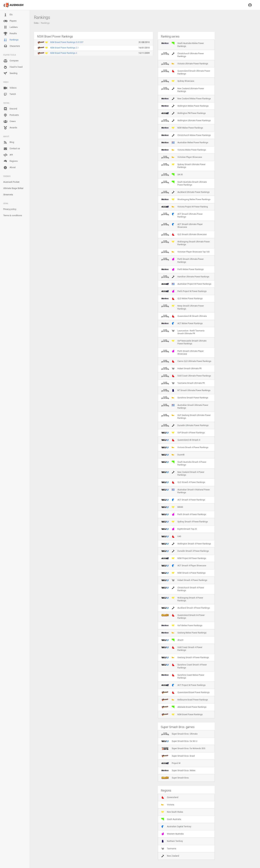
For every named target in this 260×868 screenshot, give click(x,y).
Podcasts (11, 115)
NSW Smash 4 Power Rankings (183, 573)
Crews (9, 122)
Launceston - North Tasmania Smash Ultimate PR (183, 332)
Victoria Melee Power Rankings (184, 150)
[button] (250, 5)
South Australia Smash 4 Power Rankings (184, 463)
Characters (12, 46)
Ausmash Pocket (11, 182)
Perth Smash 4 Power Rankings (184, 514)
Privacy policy (10, 209)
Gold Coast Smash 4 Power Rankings (182, 649)
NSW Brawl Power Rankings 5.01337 (67, 42)
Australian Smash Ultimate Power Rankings (185, 406)
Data (36, 23)
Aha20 (172, 640)
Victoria (168, 805)
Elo (8, 15)
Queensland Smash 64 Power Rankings (183, 617)
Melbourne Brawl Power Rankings (185, 700)
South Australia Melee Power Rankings (183, 45)
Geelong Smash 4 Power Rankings (185, 657)
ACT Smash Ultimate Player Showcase (182, 226)
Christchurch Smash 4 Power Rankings (183, 589)
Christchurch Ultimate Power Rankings (183, 55)
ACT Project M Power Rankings (183, 685)
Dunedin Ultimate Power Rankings (185, 425)
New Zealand (170, 856)
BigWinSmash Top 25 (179, 529)
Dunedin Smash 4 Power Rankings (185, 551)
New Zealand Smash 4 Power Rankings (183, 473)
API (8, 155)
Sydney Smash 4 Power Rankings (185, 522)
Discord (10, 109)
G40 (171, 536)
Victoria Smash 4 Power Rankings (185, 447)
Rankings (11, 40)
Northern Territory (172, 841)
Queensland (170, 797)
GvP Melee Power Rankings (182, 625)
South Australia (171, 819)
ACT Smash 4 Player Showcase (184, 566)
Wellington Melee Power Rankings (185, 106)
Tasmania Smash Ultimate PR (183, 383)
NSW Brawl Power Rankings (182, 714)
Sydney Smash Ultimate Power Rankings (183, 166)
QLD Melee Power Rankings (182, 299)
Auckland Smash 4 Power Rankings (186, 608)
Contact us (12, 149)
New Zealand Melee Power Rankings (186, 99)
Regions (10, 161)
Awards (10, 128)
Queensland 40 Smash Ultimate (184, 316)
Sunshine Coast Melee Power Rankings (183, 676)
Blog (9, 142)
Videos (10, 88)
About (9, 168)
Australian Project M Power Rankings (186, 284)
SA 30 (172, 175)
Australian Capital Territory (176, 827)
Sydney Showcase (178, 81)
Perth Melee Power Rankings (182, 269)
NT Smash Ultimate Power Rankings (186, 390)
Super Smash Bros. (175, 778)
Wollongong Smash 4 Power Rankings (182, 599)
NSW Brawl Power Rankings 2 (64, 53)
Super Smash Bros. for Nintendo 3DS (183, 748)
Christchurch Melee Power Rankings (186, 135)
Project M (171, 763)
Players (10, 21)
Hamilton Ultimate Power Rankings (185, 277)
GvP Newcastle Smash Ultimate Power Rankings (184, 342)
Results (10, 34)
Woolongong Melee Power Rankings (186, 199)
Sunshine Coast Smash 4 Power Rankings (184, 666)
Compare (11, 61)
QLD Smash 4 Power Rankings (183, 482)
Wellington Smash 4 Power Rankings (186, 544)
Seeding (10, 73)
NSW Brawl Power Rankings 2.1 (65, 48)
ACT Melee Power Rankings (182, 323)
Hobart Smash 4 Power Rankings (184, 580)
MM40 (172, 507)
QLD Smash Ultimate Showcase (184, 234)
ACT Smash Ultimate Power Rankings (182, 215)
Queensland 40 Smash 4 (181, 440)
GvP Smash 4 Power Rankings (183, 433)
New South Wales (172, 812)
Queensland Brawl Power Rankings (185, 692)
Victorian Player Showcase (182, 157)
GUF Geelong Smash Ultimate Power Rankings (186, 417)
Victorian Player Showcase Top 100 (185, 252)
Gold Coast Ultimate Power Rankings (186, 376)
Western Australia (172, 834)
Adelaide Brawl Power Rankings (184, 707)
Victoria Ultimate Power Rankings (185, 64)
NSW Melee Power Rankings (182, 128)
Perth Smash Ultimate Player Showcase (182, 352)
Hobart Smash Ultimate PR (181, 369)
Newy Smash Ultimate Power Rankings (183, 307)
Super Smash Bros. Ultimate (179, 734)
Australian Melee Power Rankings (185, 143)
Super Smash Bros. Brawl (178, 756)
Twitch (10, 94)
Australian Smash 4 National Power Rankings (186, 491)
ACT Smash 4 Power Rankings (183, 500)
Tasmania (169, 849)
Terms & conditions (13, 215)
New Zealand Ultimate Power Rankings (183, 90)
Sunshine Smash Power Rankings (185, 398)
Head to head (13, 67)
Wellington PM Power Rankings (184, 113)
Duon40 (173, 455)
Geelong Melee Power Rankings (184, 633)
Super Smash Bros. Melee (178, 771)
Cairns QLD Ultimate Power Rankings (186, 361)
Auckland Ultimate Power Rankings (185, 192)
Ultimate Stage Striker (13, 188)
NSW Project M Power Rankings (184, 558)
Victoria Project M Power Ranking (185, 207)
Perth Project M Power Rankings (184, 291)
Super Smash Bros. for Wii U (179, 741)
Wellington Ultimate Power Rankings (186, 121)
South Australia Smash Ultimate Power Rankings (184, 183)
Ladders (10, 27)
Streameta (8, 195)
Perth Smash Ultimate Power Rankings (182, 260)
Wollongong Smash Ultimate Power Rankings (186, 243)
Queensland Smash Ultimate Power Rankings (186, 72)
